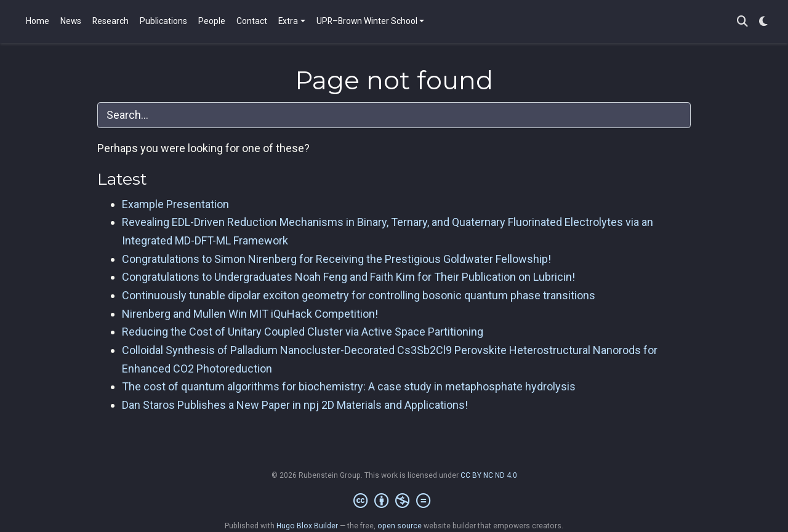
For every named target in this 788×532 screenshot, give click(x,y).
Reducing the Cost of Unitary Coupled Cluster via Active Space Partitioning (303, 332)
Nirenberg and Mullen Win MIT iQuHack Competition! (250, 314)
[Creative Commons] (394, 501)
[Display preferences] (763, 22)
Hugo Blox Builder (307, 526)
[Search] (742, 22)
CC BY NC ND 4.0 (489, 475)
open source (400, 526)
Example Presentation (175, 204)
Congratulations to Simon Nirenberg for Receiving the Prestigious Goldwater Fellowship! (336, 259)
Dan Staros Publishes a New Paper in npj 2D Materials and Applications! (295, 405)
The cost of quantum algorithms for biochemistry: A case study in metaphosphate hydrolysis (349, 386)
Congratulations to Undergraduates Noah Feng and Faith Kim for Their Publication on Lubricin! (348, 277)
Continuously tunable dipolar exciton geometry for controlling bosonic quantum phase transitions (359, 295)
